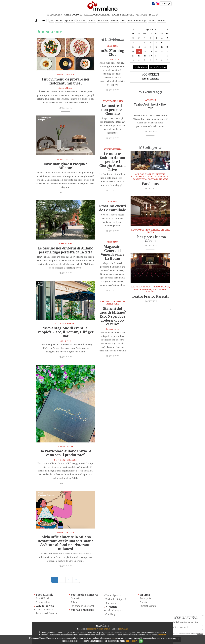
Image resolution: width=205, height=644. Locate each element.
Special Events (148, 606)
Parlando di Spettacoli (83, 606)
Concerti (75, 598)
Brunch (161, 21)
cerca (166, 3)
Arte (123, 21)
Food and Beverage (137, 21)
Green (152, 21)
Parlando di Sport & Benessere (116, 601)
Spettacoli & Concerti (97, 15)
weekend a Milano (158, 67)
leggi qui (162, 635)
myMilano (123, 629)
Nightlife (141, 15)
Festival (115, 21)
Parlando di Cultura (46, 613)
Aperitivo (82, 21)
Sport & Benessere (123, 15)
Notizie (144, 602)
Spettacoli (70, 21)
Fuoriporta (146, 598)
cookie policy (132, 641)
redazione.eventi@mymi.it (99, 629)
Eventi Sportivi (113, 595)
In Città (154, 15)
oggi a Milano (141, 67)
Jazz (51, 21)
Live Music (103, 21)
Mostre (92, 21)
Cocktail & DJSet (114, 611)
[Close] (203, 615)
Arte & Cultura (73, 15)
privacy (200, 634)
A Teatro (75, 602)
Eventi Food (42, 598)
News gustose (43, 602)
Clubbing (110, 614)
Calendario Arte (44, 610)
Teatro (59, 21)
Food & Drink (54, 15)
